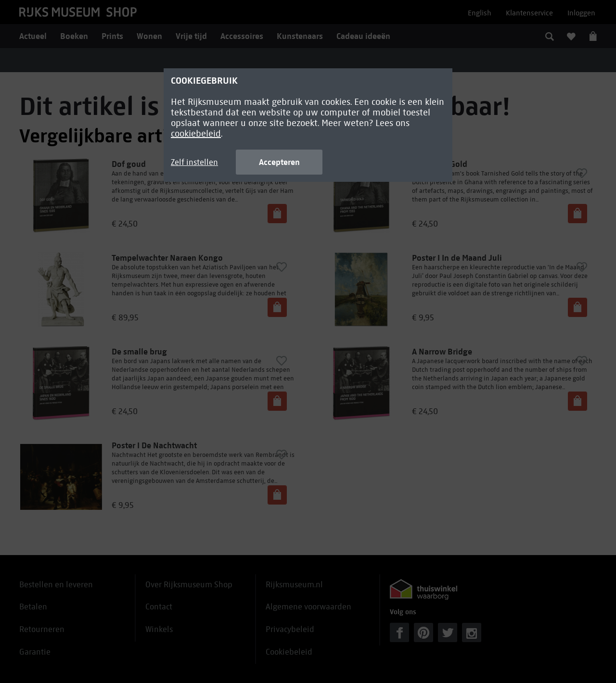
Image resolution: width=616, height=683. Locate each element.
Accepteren (279, 162)
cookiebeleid (196, 133)
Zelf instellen (194, 163)
